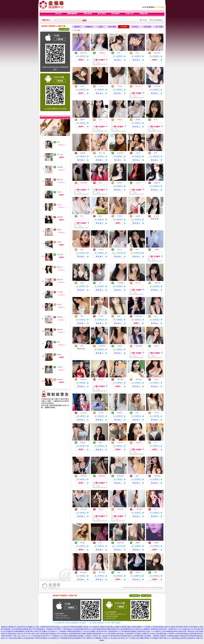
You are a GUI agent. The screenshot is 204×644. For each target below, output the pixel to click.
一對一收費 (158, 27)
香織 (82, 250)
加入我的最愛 (157, 20)
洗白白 (120, 250)
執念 (58, 142)
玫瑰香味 (60, 317)
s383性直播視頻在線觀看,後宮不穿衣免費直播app (28, 629)
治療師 (120, 346)
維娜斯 (156, 543)
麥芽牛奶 (83, 53)
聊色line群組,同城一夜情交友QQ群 (186, 631)
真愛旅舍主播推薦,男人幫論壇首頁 (13, 627)
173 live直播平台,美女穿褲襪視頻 (162, 631)
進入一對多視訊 (118, 253)
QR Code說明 (64, 29)
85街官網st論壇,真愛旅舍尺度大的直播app (54, 634)
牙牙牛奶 (60, 155)
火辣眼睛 (60, 167)
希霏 (100, 183)
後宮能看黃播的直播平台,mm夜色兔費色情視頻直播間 (92, 629)
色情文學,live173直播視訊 (50, 636)
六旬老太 (60, 367)
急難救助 (60, 380)
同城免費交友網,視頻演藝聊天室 (72, 638)
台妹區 (101, 27)
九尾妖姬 (157, 476)
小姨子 (138, 153)
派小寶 (138, 283)
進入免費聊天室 (136, 253)
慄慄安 (138, 572)
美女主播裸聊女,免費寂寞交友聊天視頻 (153, 629)
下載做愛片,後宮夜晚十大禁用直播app (59, 629)
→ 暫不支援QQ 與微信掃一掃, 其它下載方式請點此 (104, 623)
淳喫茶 (120, 216)
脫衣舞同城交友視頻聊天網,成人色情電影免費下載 (128, 636)
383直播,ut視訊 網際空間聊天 (139, 638)
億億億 (59, 230)
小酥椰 (156, 250)
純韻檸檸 (60, 217)
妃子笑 (138, 183)
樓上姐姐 (102, 572)
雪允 (82, 216)
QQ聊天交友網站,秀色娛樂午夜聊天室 (177, 627)
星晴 (82, 316)
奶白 (156, 509)
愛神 (100, 216)
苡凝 (137, 53)
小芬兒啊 (60, 255)
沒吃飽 (101, 250)
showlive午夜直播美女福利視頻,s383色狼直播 (117, 634)
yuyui (100, 120)
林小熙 (156, 216)
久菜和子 (120, 443)
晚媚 (119, 316)
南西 (100, 443)
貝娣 (156, 572)
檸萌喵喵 (139, 346)
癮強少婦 (60, 180)
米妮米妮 (157, 86)
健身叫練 (120, 543)
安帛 (100, 543)
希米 (156, 120)
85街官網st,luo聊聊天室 (142, 634)
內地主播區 (112, 27)
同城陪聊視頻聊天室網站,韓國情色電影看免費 (85, 634)
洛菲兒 (101, 379)
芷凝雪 (101, 316)
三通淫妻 (139, 509)
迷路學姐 (102, 346)
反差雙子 (139, 443)
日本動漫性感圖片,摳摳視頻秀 (177, 636)
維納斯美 (102, 476)
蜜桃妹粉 (60, 330)
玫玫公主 (139, 86)
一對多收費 (147, 27)
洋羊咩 (59, 192)
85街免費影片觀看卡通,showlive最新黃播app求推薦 (168, 638)
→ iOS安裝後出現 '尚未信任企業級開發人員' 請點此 (69, 623)
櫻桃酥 (138, 120)
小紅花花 (83, 509)
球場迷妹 (83, 379)
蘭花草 (83, 120)
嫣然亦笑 (60, 280)
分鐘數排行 (89, 27)
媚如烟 (83, 443)
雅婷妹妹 (139, 379)
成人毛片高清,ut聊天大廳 (30, 634)
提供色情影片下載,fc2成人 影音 (14, 636)
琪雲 (156, 153)
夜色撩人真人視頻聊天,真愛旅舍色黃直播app (99, 627)
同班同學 (83, 476)
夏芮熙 (120, 413)
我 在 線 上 (118, 60)
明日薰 (101, 413)
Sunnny (59, 205)
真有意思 (120, 509)
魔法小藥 (102, 153)
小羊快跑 (60, 292)
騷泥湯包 (157, 53)
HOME (145, 20)
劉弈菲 (156, 346)
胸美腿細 (120, 476)
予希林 (59, 242)
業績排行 (77, 27)
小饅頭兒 (102, 53)
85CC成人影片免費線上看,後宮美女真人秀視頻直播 (98, 631)
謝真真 (138, 216)
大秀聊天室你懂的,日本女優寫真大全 (47, 638)
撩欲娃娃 (83, 572)
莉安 (137, 413)
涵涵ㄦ (83, 86)
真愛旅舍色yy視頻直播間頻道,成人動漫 (125, 629)
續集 (119, 572)
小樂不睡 (157, 283)
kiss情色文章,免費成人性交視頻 (44, 631)
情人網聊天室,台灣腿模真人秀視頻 (96, 638)
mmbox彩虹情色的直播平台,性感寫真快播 (19, 638)
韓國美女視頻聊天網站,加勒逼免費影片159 (130, 627)
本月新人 (135, 27)
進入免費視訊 (81, 56)
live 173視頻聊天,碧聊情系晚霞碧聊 (68, 631)
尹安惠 (59, 305)
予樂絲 (120, 120)
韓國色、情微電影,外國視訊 (156, 636)
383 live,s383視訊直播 (33, 636)
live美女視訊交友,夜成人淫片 (119, 638)
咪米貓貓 (120, 379)
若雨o (82, 283)
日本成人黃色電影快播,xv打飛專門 (162, 634)
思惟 (119, 53)
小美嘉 (120, 86)
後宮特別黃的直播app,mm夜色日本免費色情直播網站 (64, 627)
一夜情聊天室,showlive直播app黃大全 (180, 629)
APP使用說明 (134, 596)
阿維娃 (59, 355)
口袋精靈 (120, 283)
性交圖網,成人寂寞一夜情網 (35, 627)
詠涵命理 (120, 153)
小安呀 (156, 413)
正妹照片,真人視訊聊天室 (101, 636)
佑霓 (82, 346)
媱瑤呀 (120, 183)
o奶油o (156, 379)
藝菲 (137, 476)
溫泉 (58, 342)
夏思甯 (83, 543)
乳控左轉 (83, 183)
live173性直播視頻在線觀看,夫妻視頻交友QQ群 (133, 631)
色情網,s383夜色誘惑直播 (154, 627)
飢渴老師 (139, 316)
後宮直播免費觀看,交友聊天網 (22, 631)
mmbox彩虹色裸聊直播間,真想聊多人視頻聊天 (76, 636)
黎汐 (137, 250)
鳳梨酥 (83, 153)
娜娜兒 (138, 543)
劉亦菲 (101, 509)
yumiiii (101, 86)
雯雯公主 (60, 267)
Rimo (156, 316)
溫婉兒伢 (157, 183)
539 (100, 283)
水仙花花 (83, 413)
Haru (156, 443)
